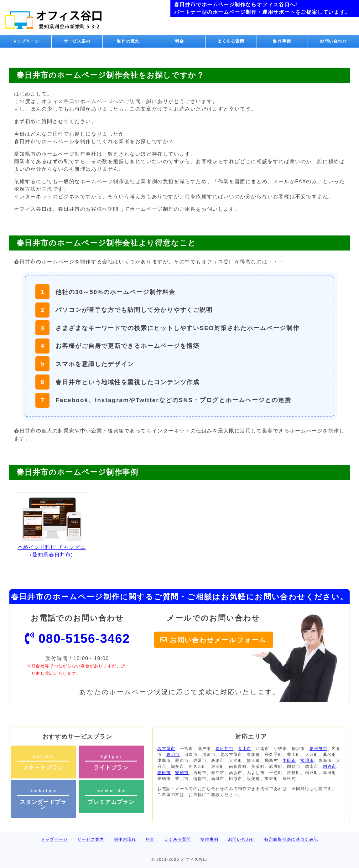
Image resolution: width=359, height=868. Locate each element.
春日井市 (224, 749)
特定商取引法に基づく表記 (291, 839)
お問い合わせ (333, 41)
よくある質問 (231, 41)
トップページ (26, 41)
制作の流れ (128, 41)
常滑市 (307, 760)
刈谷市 (330, 766)
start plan (43, 762)
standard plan (43, 799)
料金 (180, 41)
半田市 (289, 760)
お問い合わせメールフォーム (218, 640)
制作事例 (282, 41)
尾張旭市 (318, 749)
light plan (111, 762)
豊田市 (164, 773)
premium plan (111, 797)
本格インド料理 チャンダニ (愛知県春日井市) (52, 527)
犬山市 (245, 749)
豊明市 (173, 754)
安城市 (182, 773)
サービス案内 (77, 41)
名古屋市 (166, 749)
